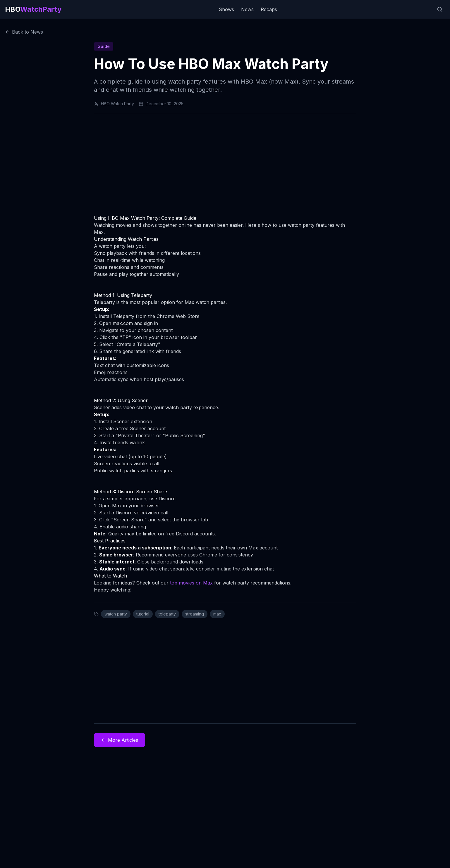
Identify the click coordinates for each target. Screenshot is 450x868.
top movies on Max (191, 583)
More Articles (120, 740)
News (247, 9)
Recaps (269, 9)
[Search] (440, 9)
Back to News (24, 32)
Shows (226, 9)
